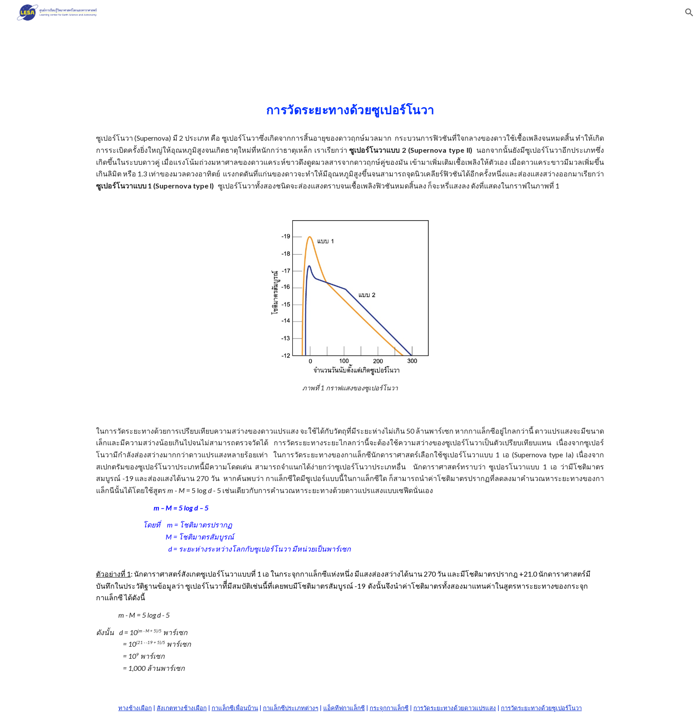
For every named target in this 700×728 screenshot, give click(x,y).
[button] (689, 13)
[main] (350, 143)
